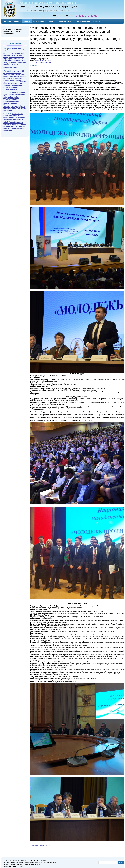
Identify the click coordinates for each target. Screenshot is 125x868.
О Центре (17, 21)
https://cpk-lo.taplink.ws (43, 62)
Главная (8, 21)
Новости (27, 21)
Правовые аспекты (63, 21)
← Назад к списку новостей (40, 845)
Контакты (97, 21)
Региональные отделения (43, 21)
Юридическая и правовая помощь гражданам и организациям (13, 31)
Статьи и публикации (82, 21)
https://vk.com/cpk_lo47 (43, 61)
